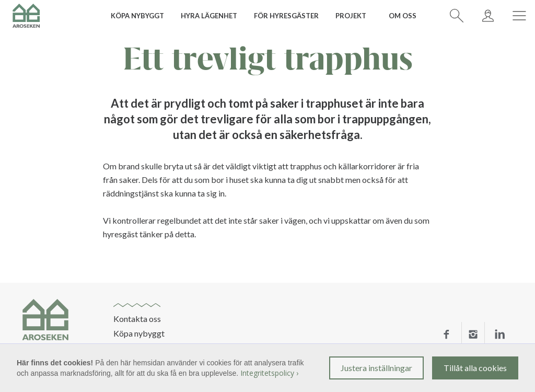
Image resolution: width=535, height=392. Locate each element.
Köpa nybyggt (139, 333)
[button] (141, 16)
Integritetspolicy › (269, 373)
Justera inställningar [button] (376, 368)
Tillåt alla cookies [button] (475, 368)
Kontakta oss (137, 319)
